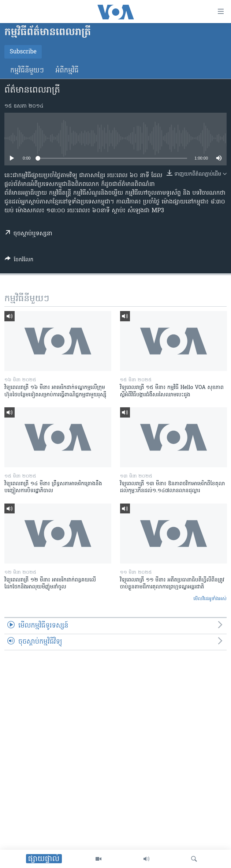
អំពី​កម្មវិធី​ (67, 71)
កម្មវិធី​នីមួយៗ (27, 71)
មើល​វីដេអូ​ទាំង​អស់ (210, 599)
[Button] (19, 261)
